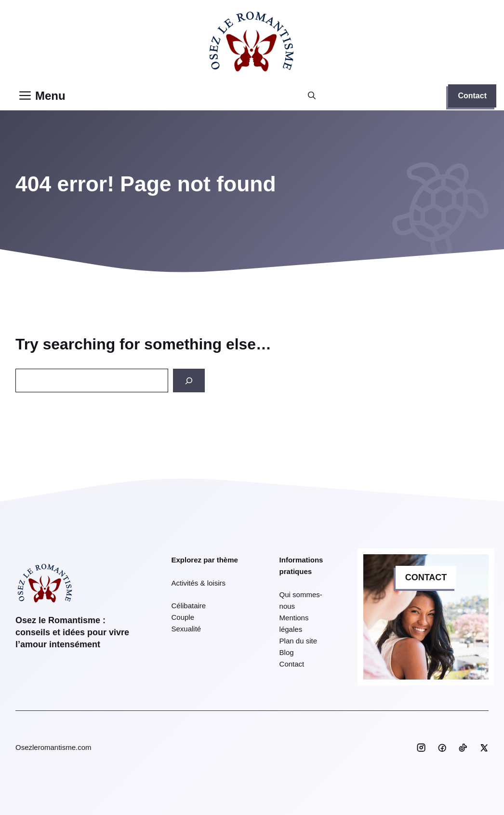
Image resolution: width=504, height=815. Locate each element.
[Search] (189, 381)
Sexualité (186, 629)
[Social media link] (421, 748)
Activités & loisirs (199, 583)
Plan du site (298, 641)
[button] (312, 96)
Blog (287, 652)
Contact (472, 96)
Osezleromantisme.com (53, 747)
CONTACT (426, 577)
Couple (183, 617)
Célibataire (189, 606)
